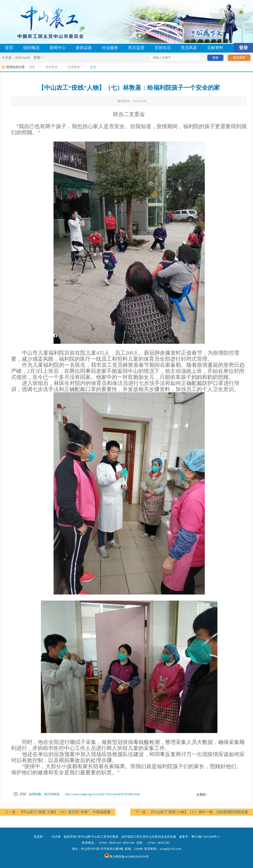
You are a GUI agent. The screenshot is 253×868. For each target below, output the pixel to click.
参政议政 (84, 48)
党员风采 (189, 48)
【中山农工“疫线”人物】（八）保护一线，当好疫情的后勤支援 (199, 812)
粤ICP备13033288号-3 (205, 837)
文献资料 (215, 48)
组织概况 (31, 48)
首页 (9, 48)
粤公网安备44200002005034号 (126, 857)
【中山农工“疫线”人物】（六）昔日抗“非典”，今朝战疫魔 (65, 812)
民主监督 (136, 48)
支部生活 (163, 48)
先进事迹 (74, 67)
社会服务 (110, 48)
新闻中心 (58, 48)
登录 (243, 48)
